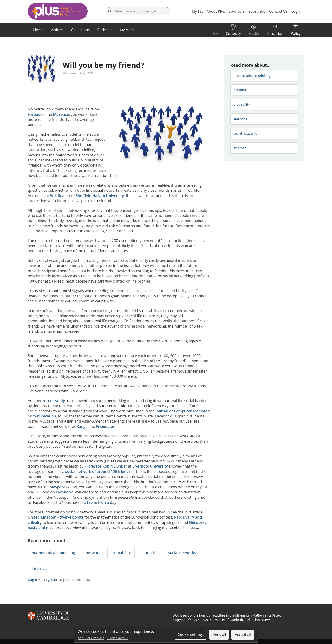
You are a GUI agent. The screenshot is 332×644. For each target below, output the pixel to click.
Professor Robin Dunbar (106, 466)
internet (39, 569)
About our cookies (91, 638)
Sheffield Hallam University (100, 196)
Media (254, 33)
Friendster (105, 426)
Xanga (82, 426)
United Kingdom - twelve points (56, 517)
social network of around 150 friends (98, 471)
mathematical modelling (53, 553)
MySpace (61, 114)
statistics (150, 553)
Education (275, 33)
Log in (33, 579)
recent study (54, 401)
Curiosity (233, 33)
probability (121, 553)
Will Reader (60, 196)
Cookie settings (191, 635)
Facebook (36, 114)
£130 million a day (100, 502)
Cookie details (118, 638)
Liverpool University (150, 466)
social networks (182, 553)
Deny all (219, 635)
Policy (296, 33)
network (93, 553)
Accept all (243, 635)
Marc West (70, 73)
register (51, 579)
